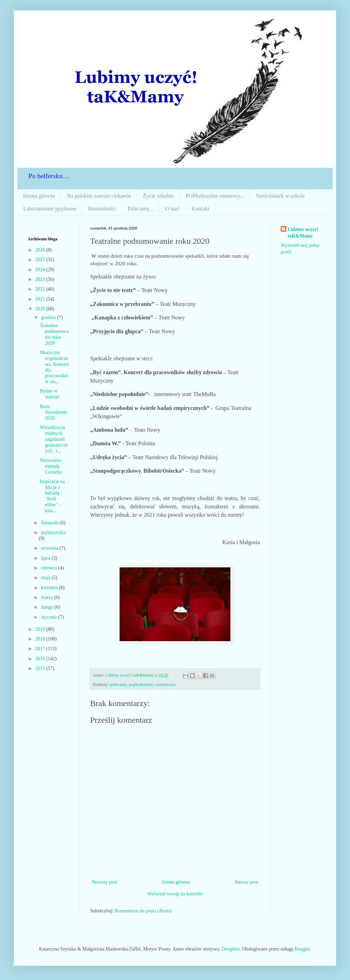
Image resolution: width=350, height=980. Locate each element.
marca (47, 597)
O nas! (172, 209)
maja (46, 578)
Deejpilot (230, 949)
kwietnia (50, 588)
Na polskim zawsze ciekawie (99, 196)
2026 (41, 250)
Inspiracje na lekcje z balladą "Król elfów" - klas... (52, 496)
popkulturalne (141, 685)
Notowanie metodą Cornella (51, 466)
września (50, 548)
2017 (41, 649)
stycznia (49, 617)
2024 (41, 270)
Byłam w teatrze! (50, 394)
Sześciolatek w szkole (280, 196)
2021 (41, 299)
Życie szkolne (158, 196)
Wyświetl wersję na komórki (175, 894)
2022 (41, 289)
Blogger (302, 949)
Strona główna (39, 196)
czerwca (49, 568)
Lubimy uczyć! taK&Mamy (303, 233)
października (53, 532)
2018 (41, 639)
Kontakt (201, 209)
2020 (41, 309)
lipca (46, 558)
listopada (50, 523)
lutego (48, 607)
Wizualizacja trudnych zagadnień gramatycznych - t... (54, 439)
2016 (41, 659)
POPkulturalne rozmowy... (215, 196)
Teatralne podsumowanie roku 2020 (54, 334)
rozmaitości (165, 685)
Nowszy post (104, 882)
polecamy (118, 685)
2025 (41, 260)
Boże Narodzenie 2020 (54, 412)
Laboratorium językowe (50, 209)
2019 (41, 629)
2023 (41, 279)
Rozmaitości (102, 209)
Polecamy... (140, 209)
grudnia (49, 317)
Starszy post (246, 882)
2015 (41, 668)
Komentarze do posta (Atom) (143, 911)
